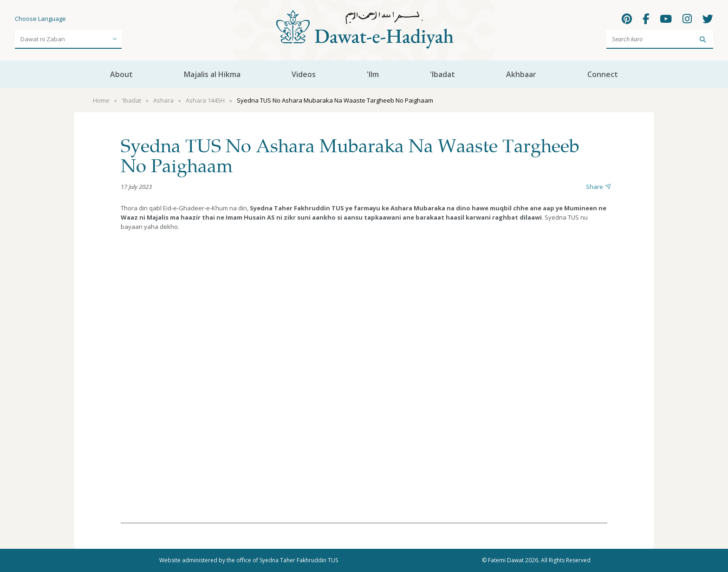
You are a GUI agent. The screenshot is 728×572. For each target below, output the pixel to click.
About (121, 74)
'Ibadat (442, 74)
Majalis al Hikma (212, 74)
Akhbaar (521, 74)
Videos (304, 74)
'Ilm (373, 74)
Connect (603, 74)
